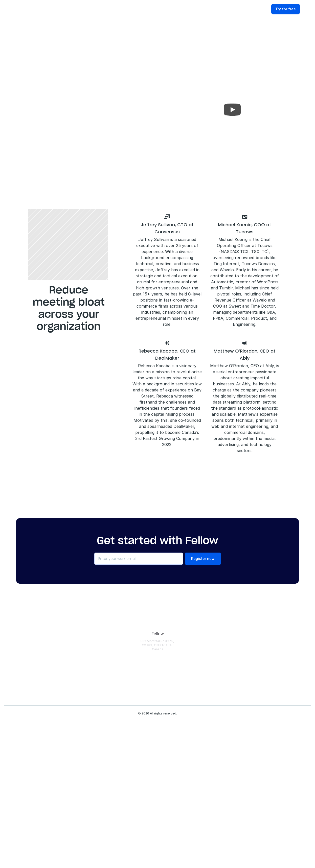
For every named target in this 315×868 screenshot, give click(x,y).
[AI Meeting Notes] (108, 706)
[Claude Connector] (163, 789)
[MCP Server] (108, 795)
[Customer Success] (163, 701)
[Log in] (265, 9)
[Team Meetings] (163, 756)
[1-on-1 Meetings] (163, 745)
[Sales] (163, 678)
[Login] (108, 634)
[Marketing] (163, 689)
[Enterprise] (163, 645)
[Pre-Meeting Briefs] (108, 695)
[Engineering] (163, 667)
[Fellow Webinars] (225, 678)
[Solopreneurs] (163, 656)
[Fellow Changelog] (108, 817)
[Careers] (281, 689)
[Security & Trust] (281, 645)
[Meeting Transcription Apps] (225, 734)
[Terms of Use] (281, 667)
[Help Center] (225, 634)
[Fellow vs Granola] (225, 801)
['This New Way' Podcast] (225, 689)
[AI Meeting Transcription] (108, 681)
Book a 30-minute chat (123, 151)
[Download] (108, 645)
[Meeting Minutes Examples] (225, 756)
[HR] (163, 734)
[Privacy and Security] (108, 770)
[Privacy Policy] (281, 656)
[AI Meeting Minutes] (108, 720)
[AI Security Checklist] (225, 712)
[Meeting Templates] (225, 701)
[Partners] (281, 678)
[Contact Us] (281, 712)
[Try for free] (293, 9)
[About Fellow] (281, 634)
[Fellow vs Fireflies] (225, 778)
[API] (108, 784)
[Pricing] (108, 656)
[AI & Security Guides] (225, 667)
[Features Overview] (108, 667)
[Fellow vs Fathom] (225, 789)
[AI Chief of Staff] (108, 756)
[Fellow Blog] (225, 645)
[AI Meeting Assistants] (225, 723)
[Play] (232, 110)
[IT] (163, 723)
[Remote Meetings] (163, 767)
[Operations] (163, 712)
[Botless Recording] (108, 806)
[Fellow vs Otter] (225, 767)
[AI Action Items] (108, 745)
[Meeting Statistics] (225, 745)
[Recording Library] (108, 734)
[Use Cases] (163, 634)
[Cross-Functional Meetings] (163, 778)
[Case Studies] (225, 656)
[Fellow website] (23, 9)
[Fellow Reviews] (281, 701)
